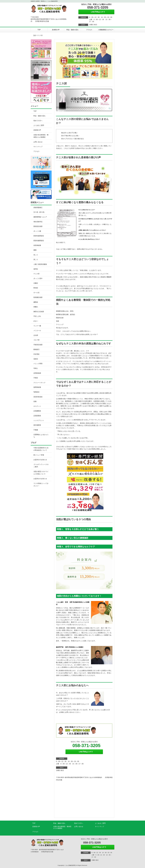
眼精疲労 (36, 349)
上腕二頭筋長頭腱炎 (40, 264)
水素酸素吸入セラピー (106, 30)
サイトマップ (38, 147)
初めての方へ (38, 121)
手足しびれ (37, 316)
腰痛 (35, 250)
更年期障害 (37, 425)
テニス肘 (36, 274)
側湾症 (36, 269)
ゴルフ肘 (36, 340)
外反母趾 (36, 354)
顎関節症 (36, 392)
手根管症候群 (38, 345)
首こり (36, 255)
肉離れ (36, 307)
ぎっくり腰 (37, 231)
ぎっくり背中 (38, 278)
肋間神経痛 (37, 387)
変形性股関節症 (39, 236)
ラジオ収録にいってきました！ (41, 485)
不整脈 (36, 430)
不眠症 (36, 378)
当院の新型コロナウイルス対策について (41, 473)
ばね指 (36, 335)
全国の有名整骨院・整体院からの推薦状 (41, 136)
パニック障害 (38, 364)
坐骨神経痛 (37, 245)
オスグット (37, 406)
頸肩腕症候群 (38, 297)
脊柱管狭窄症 (38, 222)
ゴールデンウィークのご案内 (41, 466)
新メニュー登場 (39, 455)
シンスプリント (39, 420)
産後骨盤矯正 (38, 207)
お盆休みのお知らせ (40, 460)
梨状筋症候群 (38, 226)
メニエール (37, 330)
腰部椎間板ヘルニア (40, 217)
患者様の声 (56, 30)
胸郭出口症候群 (39, 312)
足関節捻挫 (37, 373)
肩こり (36, 259)
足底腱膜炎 (37, 411)
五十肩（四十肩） (39, 212)
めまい (36, 321)
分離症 (36, 283)
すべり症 (36, 293)
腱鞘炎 (36, 302)
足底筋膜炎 (37, 416)
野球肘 (36, 288)
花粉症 (36, 359)
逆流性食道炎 (38, 397)
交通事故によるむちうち (41, 436)
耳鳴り (36, 368)
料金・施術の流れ (72, 30)
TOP (39, 30)
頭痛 (35, 401)
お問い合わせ (38, 142)
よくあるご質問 (39, 125)
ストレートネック (39, 383)
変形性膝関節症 (39, 241)
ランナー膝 (37, 326)
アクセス (89, 30)
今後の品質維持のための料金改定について (41, 449)
